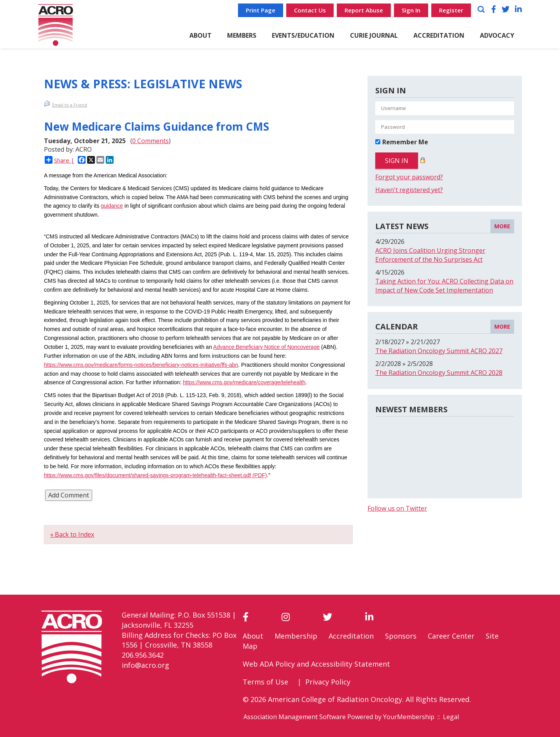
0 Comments (150, 141)
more (502, 226)
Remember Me (405, 142)
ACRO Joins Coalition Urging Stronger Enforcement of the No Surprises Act (430, 255)
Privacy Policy (328, 682)
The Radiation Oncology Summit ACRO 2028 (439, 373)
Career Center (451, 636)
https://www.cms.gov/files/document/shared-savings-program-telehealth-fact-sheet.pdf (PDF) (155, 475)
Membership (296, 636)
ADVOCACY (497, 35)
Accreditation (351, 636)
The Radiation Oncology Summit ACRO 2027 (439, 351)
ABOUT (200, 35)
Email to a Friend (66, 104)
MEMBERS (242, 35)
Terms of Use (265, 682)
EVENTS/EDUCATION (303, 35)
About (253, 636)
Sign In (411, 10)
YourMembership (409, 717)
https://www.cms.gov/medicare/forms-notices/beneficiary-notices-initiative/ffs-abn (141, 365)
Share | (59, 160)
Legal (451, 717)
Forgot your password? (409, 177)
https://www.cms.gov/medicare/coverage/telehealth (244, 382)
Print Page (261, 10)
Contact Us (310, 10)
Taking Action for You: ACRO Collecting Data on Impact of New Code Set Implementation (444, 286)
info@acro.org (145, 665)
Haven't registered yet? (409, 190)
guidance (112, 206)
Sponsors (401, 636)
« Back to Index (72, 534)
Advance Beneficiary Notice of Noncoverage (266, 347)
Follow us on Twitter (397, 508)
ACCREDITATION (439, 35)
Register (451, 10)
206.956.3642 (143, 655)
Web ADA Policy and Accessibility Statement (316, 664)
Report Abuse (364, 10)
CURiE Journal (374, 35)
